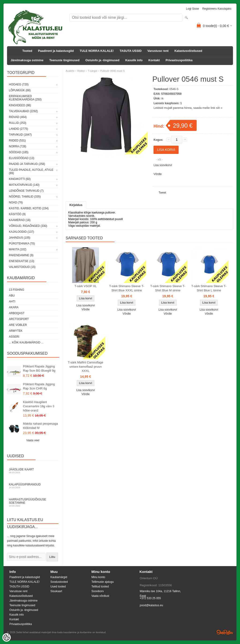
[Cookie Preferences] (7, 637)
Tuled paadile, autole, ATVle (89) (31, 171)
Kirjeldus (76, 205)
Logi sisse (193, 9)
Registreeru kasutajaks (217, 9)
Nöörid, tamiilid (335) (25, 197)
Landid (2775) (19, 129)
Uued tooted (58, 587)
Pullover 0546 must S (112, 71)
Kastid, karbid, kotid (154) (29, 208)
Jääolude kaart (33, 471)
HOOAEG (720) (19, 84)
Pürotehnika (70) (22, 244)
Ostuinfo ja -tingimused (102, 60)
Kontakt (154, 60)
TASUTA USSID (131, 51)
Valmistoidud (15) (22, 267)
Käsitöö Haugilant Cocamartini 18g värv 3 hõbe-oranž (39, 406)
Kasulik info (134, 60)
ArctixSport (19, 319)
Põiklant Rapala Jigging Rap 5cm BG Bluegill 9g (39, 368)
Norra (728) (18, 146)
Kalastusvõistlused (188, 51)
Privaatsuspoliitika (179, 60)
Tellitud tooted (100, 587)
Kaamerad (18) (20, 220)
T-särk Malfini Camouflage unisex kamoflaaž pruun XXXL (86, 367)
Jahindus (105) (20, 238)
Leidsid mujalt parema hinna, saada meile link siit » (188, 108)
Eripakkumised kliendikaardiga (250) (25, 98)
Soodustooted (59, 582)
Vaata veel (33, 440)
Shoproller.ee (225, 632)
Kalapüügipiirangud (33, 486)
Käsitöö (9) (17, 214)
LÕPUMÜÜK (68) (20, 90)
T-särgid (92, 71)
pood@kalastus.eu (151, 605)
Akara (14, 307)
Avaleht (70, 71)
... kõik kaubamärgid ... (26, 343)
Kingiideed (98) (20, 105)
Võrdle (158, 174)
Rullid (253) (18, 123)
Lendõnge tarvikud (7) (26, 191)
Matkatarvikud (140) (24, 185)
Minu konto (98, 577)
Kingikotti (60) (20, 179)
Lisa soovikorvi (163, 165)
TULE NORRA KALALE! (97, 51)
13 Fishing (17, 290)
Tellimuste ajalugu (103, 582)
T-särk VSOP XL (85, 286)
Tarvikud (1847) (20, 135)
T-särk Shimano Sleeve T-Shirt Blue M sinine (168, 288)
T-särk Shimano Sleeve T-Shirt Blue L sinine (209, 288)
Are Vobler (18, 325)
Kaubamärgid (59, 577)
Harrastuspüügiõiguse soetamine (33, 502)
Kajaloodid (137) (21, 232)
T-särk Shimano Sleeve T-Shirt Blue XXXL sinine (127, 288)
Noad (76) (16, 202)
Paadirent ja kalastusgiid (56, 51)
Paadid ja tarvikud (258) (27, 164)
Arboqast (17, 313)
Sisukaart (56, 591)
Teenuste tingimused (64, 60)
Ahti (12, 301)
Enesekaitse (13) (22, 261)
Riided (81, 71)
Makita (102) (18, 249)
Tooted (27, 51)
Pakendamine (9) (21, 255)
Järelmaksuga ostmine (27, 60)
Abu (12, 296)
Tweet (162, 193)
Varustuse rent (158, 51)
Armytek (16, 331)
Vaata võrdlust (100, 596)
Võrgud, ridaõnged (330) (28, 226)
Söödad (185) (19, 152)
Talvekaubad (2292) (23, 111)
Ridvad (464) (18, 117)
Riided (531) (17, 141)
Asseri (14, 337)
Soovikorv (98, 591)
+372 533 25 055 (150, 598)
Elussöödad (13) (22, 158)
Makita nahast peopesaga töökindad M (40, 426)
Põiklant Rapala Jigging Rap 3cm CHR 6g (39, 386)
